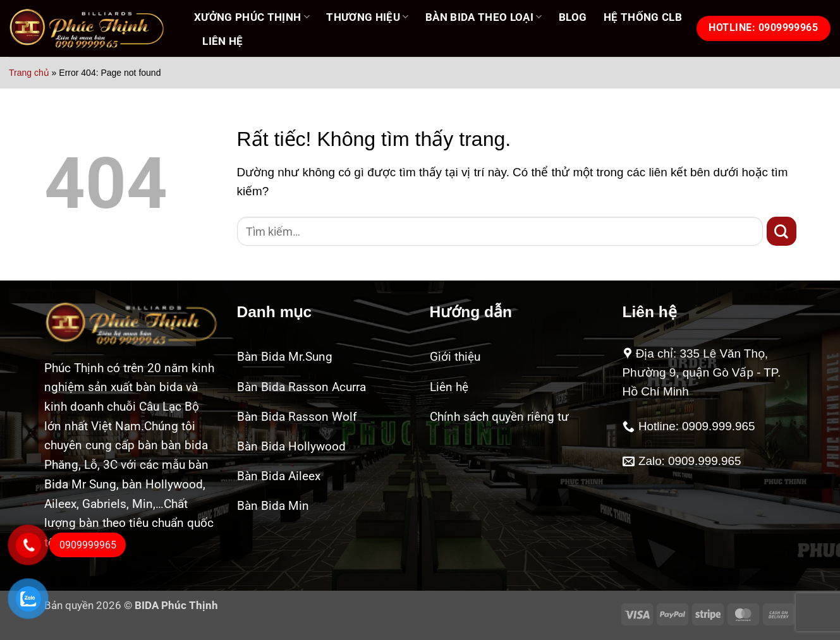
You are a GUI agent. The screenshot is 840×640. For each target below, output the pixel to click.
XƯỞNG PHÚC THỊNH (252, 17)
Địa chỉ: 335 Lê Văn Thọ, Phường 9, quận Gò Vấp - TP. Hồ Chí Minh (702, 372)
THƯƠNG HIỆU (367, 17)
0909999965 (88, 545)
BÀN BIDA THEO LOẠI (484, 17)
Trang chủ (29, 73)
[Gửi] (782, 231)
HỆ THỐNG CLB (643, 17)
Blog (573, 17)
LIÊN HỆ (222, 41)
